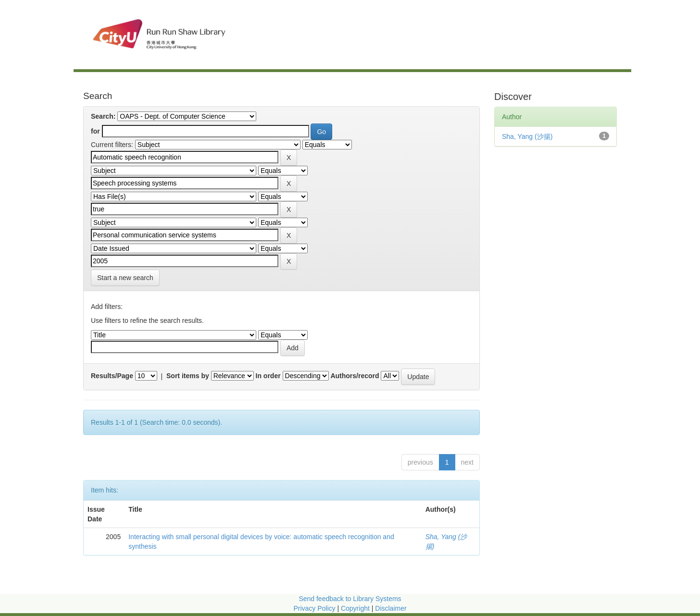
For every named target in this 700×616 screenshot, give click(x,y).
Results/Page (112, 376)
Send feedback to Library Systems (350, 599)
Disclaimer (391, 608)
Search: (103, 116)
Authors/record (355, 376)
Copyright (356, 608)
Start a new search (125, 278)
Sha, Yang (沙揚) (527, 136)
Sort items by (188, 376)
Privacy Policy (314, 608)
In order (268, 376)
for (95, 131)
